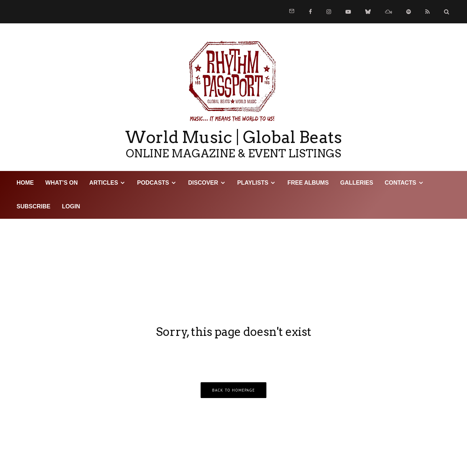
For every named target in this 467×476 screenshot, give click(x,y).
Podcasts (153, 183)
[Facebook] (310, 12)
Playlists (253, 183)
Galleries (357, 183)
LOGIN (71, 206)
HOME (25, 183)
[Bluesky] (368, 12)
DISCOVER (203, 183)
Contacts (400, 183)
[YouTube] (348, 12)
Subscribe (33, 206)
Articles (104, 183)
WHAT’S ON (61, 183)
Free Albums (308, 183)
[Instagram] (329, 12)
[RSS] (427, 12)
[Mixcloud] (388, 12)
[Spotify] (409, 12)
